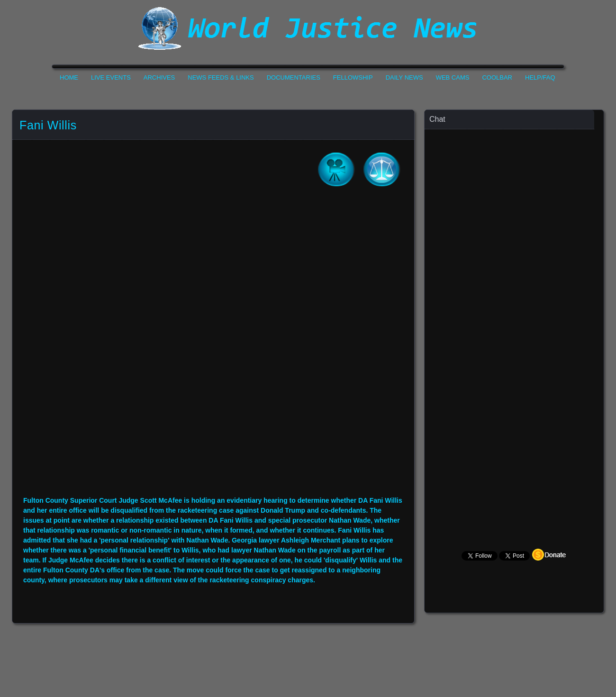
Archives (159, 77)
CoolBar (497, 77)
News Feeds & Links (221, 77)
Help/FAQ (540, 77)
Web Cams (453, 77)
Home (69, 77)
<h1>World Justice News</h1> (308, 28)
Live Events (111, 77)
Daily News (404, 77)
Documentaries (294, 77)
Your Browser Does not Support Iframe (515, 315)
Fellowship (353, 77)
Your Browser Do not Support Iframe (213, 348)
